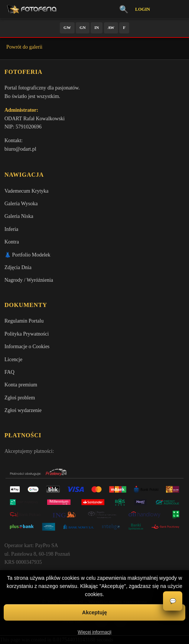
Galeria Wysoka (21, 204)
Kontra (12, 242)
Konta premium (21, 385)
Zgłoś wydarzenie (23, 410)
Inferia (11, 229)
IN (97, 27)
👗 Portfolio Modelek (27, 255)
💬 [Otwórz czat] (173, 601)
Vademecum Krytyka (27, 191)
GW (67, 27)
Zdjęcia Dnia (18, 267)
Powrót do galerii (24, 47)
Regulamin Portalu (24, 321)
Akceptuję (94, 612)
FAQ (9, 372)
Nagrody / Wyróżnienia (29, 280)
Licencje (13, 359)
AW (111, 27)
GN (83, 27)
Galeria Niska (19, 216)
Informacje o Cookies (27, 346)
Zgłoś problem (20, 398)
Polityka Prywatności (27, 334)
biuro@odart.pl (20, 149)
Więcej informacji (94, 632)
